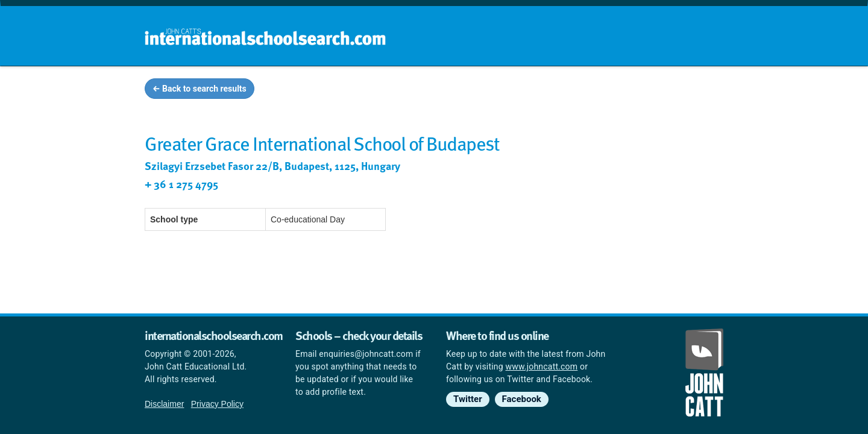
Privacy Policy (217, 404)
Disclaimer (164, 404)
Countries (644, 90)
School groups (476, 90)
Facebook (522, 399)
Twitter (468, 399)
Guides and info (565, 90)
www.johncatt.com (542, 366)
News (700, 90)
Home (408, 90)
